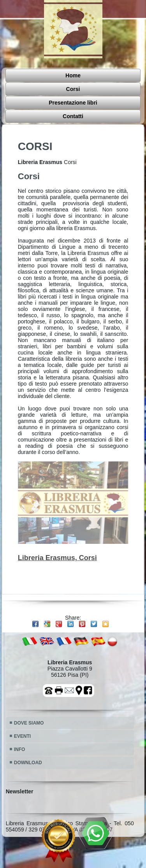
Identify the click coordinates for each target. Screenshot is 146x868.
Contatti (73, 116)
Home (73, 75)
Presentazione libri (73, 103)
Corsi (73, 89)
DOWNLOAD (28, 763)
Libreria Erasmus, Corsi (57, 558)
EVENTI (22, 736)
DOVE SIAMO (29, 723)
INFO (20, 749)
